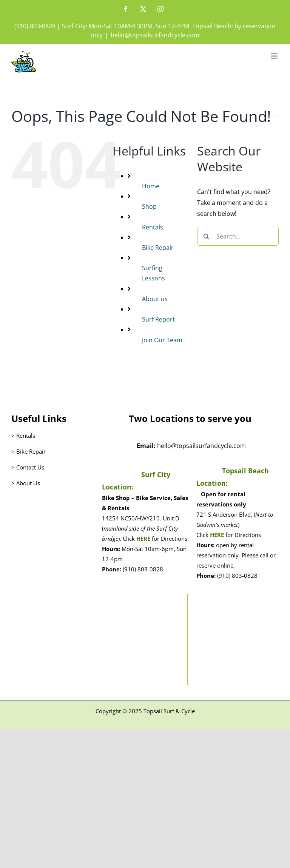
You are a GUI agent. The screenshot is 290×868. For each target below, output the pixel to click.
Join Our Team (162, 340)
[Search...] (238, 236)
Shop (149, 206)
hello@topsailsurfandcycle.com (155, 35)
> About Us (26, 483)
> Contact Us (28, 467)
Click (130, 539)
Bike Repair (158, 248)
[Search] (207, 236)
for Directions (169, 539)
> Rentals (23, 436)
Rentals (153, 227)
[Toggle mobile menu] (275, 56)
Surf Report (158, 319)
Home (151, 186)
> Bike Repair (29, 451)
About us (155, 299)
